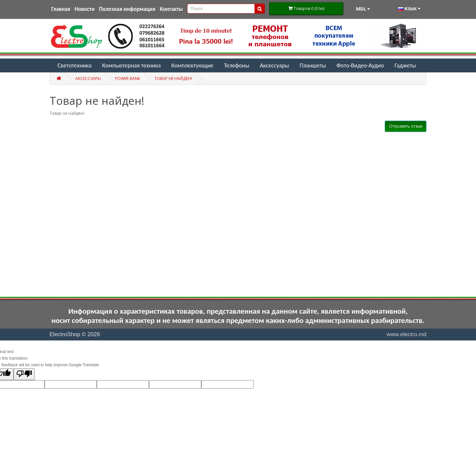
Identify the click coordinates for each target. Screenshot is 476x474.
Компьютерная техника (132, 65)
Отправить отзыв (406, 126)
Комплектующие (192, 65)
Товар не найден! (173, 79)
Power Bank (128, 79)
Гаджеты (405, 65)
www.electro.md (407, 334)
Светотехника (75, 65)
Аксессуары (275, 65)
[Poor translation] (24, 374)
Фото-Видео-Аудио (360, 65)
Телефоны (237, 65)
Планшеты (313, 65)
